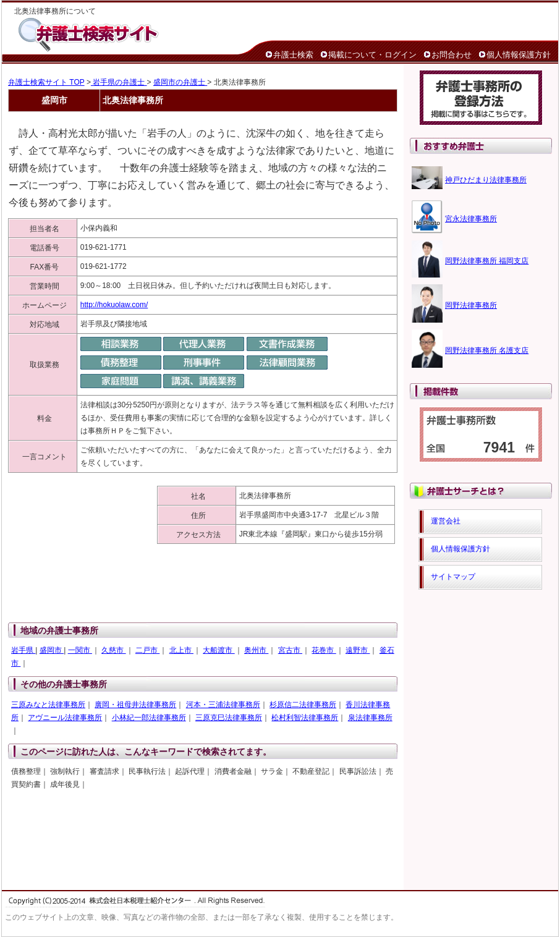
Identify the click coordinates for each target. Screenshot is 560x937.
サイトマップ (453, 577)
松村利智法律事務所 (305, 718)
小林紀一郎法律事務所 (149, 718)
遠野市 (358, 650)
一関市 (80, 650)
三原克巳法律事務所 (229, 718)
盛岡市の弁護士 (180, 82)
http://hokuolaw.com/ (114, 305)
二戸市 (147, 650)
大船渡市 (218, 650)
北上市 (181, 650)
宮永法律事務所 (471, 219)
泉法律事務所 (370, 718)
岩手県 (23, 650)
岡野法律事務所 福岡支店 (487, 261)
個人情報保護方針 (519, 55)
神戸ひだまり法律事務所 (486, 180)
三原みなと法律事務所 (48, 705)
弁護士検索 (293, 55)
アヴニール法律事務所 (65, 718)
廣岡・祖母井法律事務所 (135, 705)
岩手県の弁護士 (119, 82)
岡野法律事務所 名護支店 (487, 350)
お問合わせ (452, 55)
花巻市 (324, 650)
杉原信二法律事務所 (303, 705)
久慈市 (113, 650)
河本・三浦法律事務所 (223, 705)
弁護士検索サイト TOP (46, 82)
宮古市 (290, 650)
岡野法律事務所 (471, 305)
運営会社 (446, 521)
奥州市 (256, 650)
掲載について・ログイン (372, 55)
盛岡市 (52, 650)
